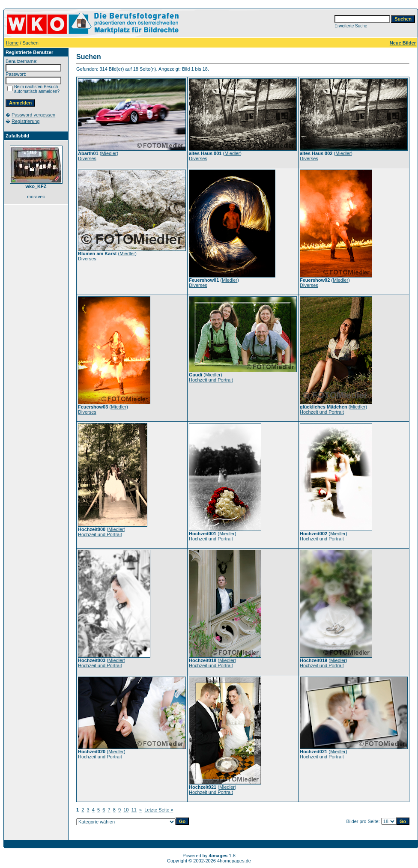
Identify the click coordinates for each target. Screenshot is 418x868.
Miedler (109, 153)
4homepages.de (234, 861)
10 (126, 810)
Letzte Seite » (159, 810)
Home (12, 43)
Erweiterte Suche (351, 26)
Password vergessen (33, 115)
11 (134, 810)
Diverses (87, 158)
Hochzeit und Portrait (211, 380)
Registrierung (25, 121)
